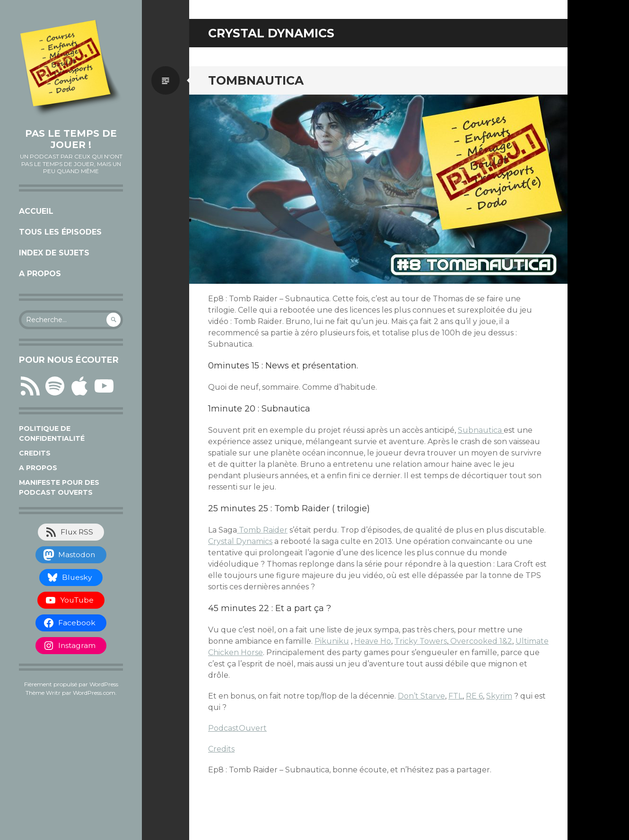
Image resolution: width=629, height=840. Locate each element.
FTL (455, 696)
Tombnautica (256, 80)
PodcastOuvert (237, 728)
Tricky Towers (421, 641)
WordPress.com (94, 693)
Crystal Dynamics (240, 541)
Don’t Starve (421, 696)
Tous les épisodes (60, 232)
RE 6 (474, 696)
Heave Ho (373, 641)
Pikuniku (332, 641)
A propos (40, 274)
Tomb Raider (262, 530)
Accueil (36, 211)
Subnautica (481, 430)
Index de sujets (54, 253)
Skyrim (499, 696)
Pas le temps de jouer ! (71, 139)
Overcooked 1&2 (480, 641)
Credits (35, 453)
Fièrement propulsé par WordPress (71, 684)
